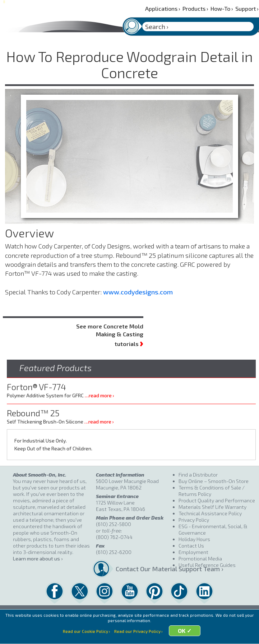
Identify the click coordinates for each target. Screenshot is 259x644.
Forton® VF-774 (36, 387)
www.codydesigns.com (138, 292)
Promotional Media (200, 558)
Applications (163, 8)
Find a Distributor (198, 475)
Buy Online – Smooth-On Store (214, 481)
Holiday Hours (194, 539)
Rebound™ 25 (33, 413)
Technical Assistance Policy (210, 513)
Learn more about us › (38, 558)
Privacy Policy (194, 520)
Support (247, 8)
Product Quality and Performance (217, 500)
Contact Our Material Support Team (145, 569)
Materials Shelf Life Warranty (212, 507)
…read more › (99, 395)
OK (185, 635)
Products (195, 8)
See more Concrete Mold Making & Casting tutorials (110, 335)
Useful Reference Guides (207, 565)
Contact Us (191, 546)
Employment (193, 552)
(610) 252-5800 (114, 524)
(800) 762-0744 (114, 537)
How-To (222, 8)
